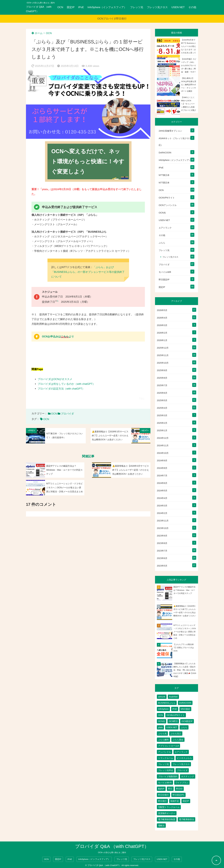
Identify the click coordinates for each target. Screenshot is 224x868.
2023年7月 (162, 551)
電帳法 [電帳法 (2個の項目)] (161, 826)
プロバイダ (67, 414)
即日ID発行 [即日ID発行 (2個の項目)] (163, 795)
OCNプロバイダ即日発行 (112, 19)
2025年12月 (163, 348)
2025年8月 (162, 378)
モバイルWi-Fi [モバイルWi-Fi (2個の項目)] (165, 783)
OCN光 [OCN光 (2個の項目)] (162, 721)
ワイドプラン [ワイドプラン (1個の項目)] (182, 783)
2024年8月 (162, 468)
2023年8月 (162, 543)
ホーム (37, 33)
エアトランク (165, 228)
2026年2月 (162, 333)
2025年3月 (162, 415)
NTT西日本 (164, 183)
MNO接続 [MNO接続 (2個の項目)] (185, 709)
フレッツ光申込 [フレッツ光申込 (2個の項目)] (166, 770)
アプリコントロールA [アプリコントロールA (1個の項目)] (168, 746)
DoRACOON (165, 153)
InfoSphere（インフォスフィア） (107, 7)
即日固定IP (164, 280)
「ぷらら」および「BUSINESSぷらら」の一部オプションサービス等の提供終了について (88, 272)
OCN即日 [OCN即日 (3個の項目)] (173, 721)
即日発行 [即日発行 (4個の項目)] (162, 801)
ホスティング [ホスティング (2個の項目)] (188, 776)
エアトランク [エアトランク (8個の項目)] (181, 752)
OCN (60, 7)
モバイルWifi (165, 272)
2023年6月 (162, 558)
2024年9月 (162, 461)
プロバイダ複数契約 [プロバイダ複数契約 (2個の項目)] (168, 776)
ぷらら (162, 243)
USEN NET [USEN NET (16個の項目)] (172, 727)
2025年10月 (163, 363)
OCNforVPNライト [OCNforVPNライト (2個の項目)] (176, 715)
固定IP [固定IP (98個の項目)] (186, 801)
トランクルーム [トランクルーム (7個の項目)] (166, 758)
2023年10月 (163, 528)
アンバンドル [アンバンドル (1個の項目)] (165, 752)
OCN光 (162, 213)
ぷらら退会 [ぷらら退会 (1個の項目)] (178, 740)
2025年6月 (162, 393)
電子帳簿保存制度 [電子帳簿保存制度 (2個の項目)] (167, 819)
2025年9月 (162, 370)
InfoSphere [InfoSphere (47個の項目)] (163, 709)
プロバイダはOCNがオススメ (55, 379)
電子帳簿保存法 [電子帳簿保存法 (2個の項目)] (187, 819)
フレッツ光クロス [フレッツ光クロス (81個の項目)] (181, 764)
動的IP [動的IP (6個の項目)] (161, 789)
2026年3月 (162, 325)
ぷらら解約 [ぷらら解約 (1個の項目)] (163, 740)
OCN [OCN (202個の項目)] (160, 715)
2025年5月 (162, 400)
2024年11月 (163, 446)
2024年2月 (162, 513)
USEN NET (178, 7)
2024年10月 (163, 453)
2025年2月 (162, 423)
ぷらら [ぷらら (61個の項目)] (184, 727)
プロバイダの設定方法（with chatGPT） (61, 389)
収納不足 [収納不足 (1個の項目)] (175, 801)
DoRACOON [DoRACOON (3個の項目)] (185, 703)
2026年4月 (162, 318)
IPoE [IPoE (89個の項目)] (175, 709)
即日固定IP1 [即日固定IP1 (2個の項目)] (178, 795)
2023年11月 (163, 521)
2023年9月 (162, 536)
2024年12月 (163, 438)
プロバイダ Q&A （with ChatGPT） (39, 9)
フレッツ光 (137, 7)
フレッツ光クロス (157, 7)
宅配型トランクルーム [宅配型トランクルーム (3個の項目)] (169, 807)
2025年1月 (162, 430)
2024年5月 (162, 491)
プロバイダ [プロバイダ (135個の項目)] (182, 770)
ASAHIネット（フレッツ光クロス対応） (176, 142)
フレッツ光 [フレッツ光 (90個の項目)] (163, 764)
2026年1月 (162, 340)
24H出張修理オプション (170, 131)
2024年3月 (162, 506)
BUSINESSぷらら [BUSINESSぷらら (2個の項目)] (167, 703)
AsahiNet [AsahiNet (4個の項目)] (173, 697)
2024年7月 (162, 476)
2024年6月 (162, 483)
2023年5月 (162, 566)
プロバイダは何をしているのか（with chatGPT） (66, 384)
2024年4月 (162, 498)
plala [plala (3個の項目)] (160, 727)
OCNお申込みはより (58, 337)
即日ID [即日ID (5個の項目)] (179, 789)
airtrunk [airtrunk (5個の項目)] (162, 697)
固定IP (71, 7)
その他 (192, 7)
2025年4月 (162, 408)
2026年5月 (162, 310)
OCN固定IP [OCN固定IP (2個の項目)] (187, 721)
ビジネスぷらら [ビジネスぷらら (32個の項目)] (184, 758)
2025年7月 (162, 385)
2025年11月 (163, 355)
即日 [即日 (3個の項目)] (170, 789)
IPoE (81, 7)
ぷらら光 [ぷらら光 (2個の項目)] (162, 734)
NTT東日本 (164, 175)
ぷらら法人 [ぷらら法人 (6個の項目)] (176, 734)
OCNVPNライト (167, 198)
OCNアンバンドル (168, 205)
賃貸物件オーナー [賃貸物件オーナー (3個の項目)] (167, 813)
